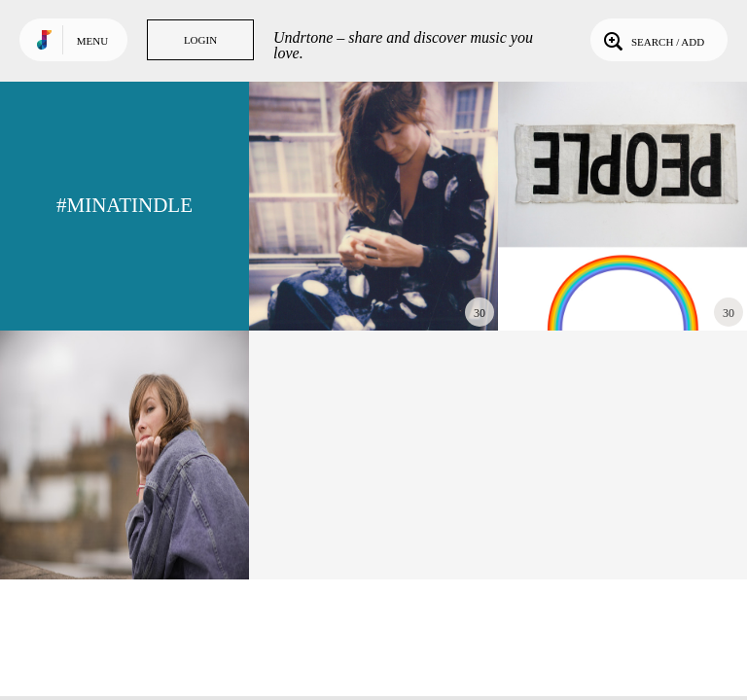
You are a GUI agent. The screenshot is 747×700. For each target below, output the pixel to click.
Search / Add (652, 40)
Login (200, 40)
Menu (92, 41)
